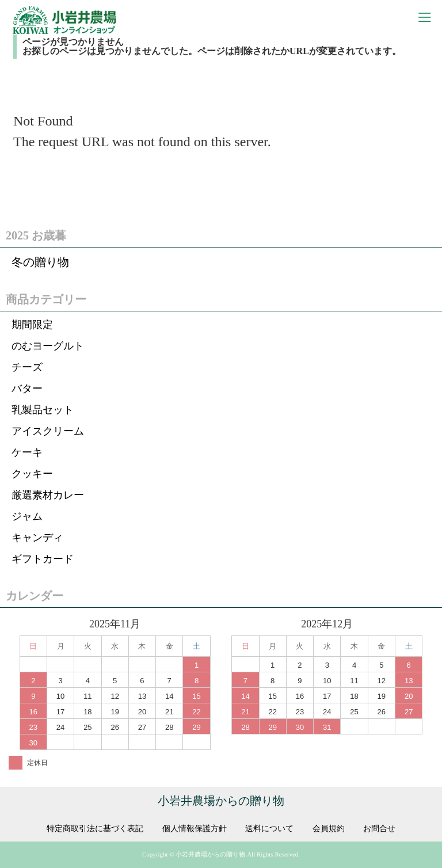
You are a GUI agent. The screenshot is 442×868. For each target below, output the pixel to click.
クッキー (32, 474)
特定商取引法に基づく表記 (95, 829)
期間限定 (32, 325)
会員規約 (329, 829)
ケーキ (27, 452)
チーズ (27, 367)
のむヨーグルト (48, 346)
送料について (269, 829)
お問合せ (379, 829)
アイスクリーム (48, 431)
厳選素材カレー (48, 495)
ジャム (27, 516)
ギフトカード (43, 559)
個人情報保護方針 (195, 829)
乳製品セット (43, 410)
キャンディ (37, 538)
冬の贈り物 (40, 262)
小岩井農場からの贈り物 (221, 801)
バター (27, 389)
